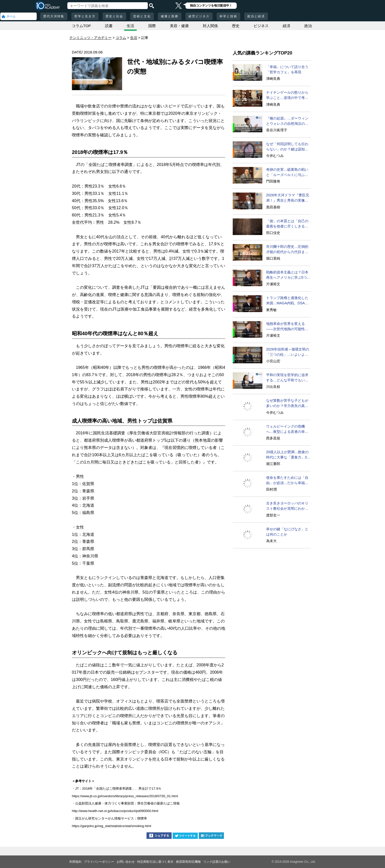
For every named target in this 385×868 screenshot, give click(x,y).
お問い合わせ (126, 862)
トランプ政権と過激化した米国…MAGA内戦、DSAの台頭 (287, 301)
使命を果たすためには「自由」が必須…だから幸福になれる (287, 481)
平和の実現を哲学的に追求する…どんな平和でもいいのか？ (287, 378)
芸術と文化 (142, 16)
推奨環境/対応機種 (188, 862)
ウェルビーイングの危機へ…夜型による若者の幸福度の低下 (287, 429)
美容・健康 (179, 26)
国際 (152, 26)
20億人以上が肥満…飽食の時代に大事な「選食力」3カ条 (288, 455)
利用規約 (75, 862)
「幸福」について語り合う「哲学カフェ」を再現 (287, 69)
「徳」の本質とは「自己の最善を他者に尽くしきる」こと (287, 224)
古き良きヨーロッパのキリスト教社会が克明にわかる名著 (287, 506)
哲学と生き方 (85, 16)
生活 (130, 26)
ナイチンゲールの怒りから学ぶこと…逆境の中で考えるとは (287, 95)
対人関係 (210, 26)
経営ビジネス (199, 16)
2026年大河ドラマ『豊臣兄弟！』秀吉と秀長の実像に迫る (288, 198)
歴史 (236, 26)
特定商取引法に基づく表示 (155, 862)
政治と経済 (256, 16)
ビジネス (261, 26)
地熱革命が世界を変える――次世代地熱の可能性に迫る (287, 327)
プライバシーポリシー (99, 862)
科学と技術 (228, 16)
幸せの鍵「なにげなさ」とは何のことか (287, 532)
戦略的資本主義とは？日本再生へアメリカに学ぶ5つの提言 (288, 275)
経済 (286, 26)
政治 (308, 26)
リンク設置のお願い (217, 862)
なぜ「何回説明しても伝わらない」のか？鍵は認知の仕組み (287, 147)
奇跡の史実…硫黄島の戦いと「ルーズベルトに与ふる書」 (287, 172)
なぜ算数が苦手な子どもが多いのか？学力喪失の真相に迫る (287, 403)
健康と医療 (170, 16)
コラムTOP (81, 26)
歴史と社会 (114, 16)
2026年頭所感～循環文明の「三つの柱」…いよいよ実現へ (288, 352)
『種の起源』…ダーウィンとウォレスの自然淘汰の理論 (287, 121)
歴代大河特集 (54, 16)
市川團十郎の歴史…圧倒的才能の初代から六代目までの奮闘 (287, 250)
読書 (109, 26)
